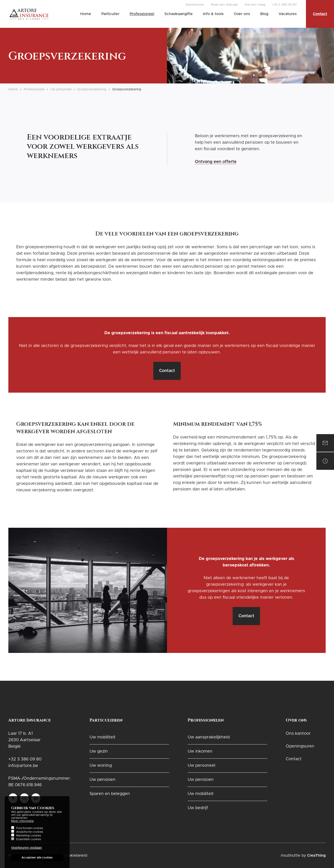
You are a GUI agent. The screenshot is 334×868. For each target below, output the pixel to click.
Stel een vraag (255, 5)
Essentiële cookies (29, 843)
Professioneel (142, 14)
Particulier (110, 14)
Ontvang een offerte (216, 162)
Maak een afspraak (224, 5)
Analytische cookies (30, 835)
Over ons (242, 14)
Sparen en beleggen (110, 794)
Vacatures (288, 14)
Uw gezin (99, 751)
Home (86, 14)
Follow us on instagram (24, 797)
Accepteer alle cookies (37, 861)
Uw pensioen (103, 780)
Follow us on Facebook (13, 797)
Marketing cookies (29, 839)
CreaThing (316, 855)
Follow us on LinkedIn (36, 797)
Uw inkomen (200, 751)
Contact (320, 14)
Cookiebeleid (75, 855)
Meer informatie (22, 824)
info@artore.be (23, 766)
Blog (264, 14)
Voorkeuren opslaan (27, 851)
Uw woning (101, 766)
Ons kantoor (298, 734)
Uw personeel (61, 89)
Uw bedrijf (198, 808)
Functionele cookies (30, 831)
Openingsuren (300, 746)
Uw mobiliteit (103, 737)
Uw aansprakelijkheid (209, 737)
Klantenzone (195, 5)
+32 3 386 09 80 (284, 5)
